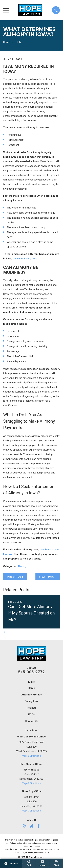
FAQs (31, 715)
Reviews (31, 708)
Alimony (22, 566)
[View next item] (32, 632)
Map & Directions (31, 756)
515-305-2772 (31, 672)
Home (31, 688)
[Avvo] (32, 826)
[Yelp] (24, 826)
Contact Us (31, 721)
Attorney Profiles (32, 695)
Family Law (31, 701)
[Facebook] (39, 826)
